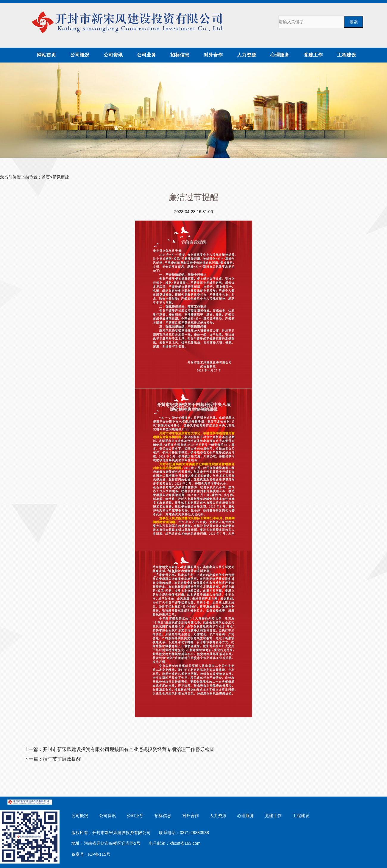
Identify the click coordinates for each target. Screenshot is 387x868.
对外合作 (213, 55)
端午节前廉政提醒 (62, 759)
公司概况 (80, 55)
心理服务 (280, 55)
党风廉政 (61, 177)
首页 (46, 177)
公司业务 (146, 55)
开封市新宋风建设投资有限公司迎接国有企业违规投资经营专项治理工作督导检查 (129, 749)
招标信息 (180, 55)
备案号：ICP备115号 (91, 854)
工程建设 (347, 55)
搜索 (354, 22)
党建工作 (313, 55)
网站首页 (46, 55)
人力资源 (246, 55)
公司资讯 (113, 55)
